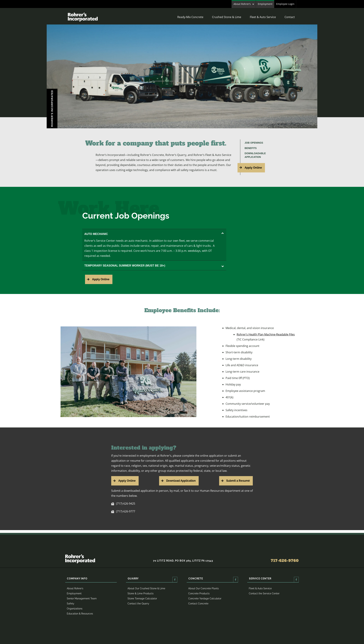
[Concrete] (236, 580)
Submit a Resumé (238, 481)
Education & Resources (80, 614)
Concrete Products (199, 593)
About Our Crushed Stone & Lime (146, 588)
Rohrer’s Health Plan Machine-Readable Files (266, 334)
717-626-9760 (285, 561)
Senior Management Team (82, 599)
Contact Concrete (198, 604)
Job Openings (254, 143)
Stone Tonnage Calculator (142, 599)
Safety (71, 604)
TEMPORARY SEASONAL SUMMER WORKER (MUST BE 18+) (154, 266)
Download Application (181, 481)
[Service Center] (296, 580)
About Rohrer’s (242, 4)
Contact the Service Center (264, 593)
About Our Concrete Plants (204, 588)
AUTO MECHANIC (154, 234)
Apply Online (253, 168)
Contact (290, 17)
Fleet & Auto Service (263, 17)
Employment (265, 4)
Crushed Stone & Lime (227, 17)
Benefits (251, 148)
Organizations (75, 609)
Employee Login (285, 4)
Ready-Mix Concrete (190, 17)
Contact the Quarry (138, 604)
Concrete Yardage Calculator (205, 599)
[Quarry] (175, 580)
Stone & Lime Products (141, 593)
